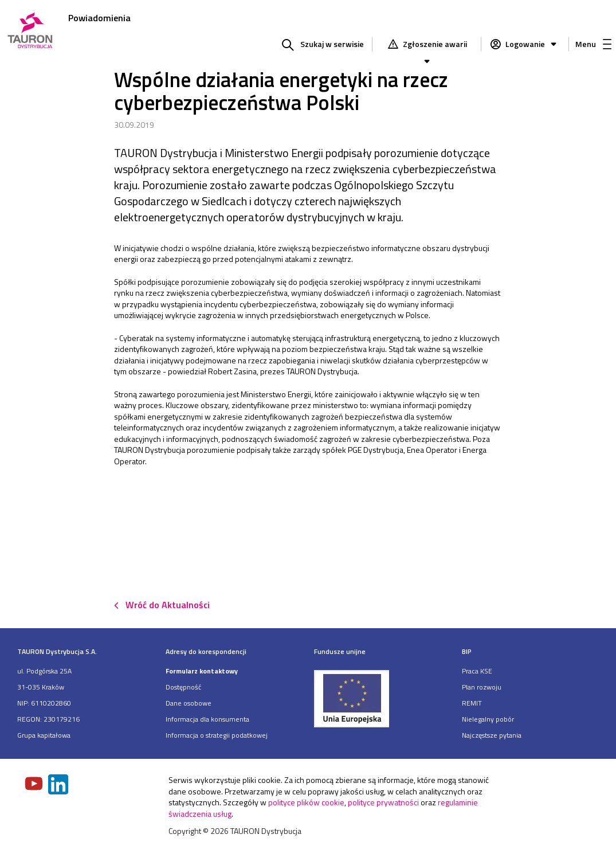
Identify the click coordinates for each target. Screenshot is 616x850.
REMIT (472, 703)
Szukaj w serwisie (332, 44)
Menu (593, 44)
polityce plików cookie (306, 802)
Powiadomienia (99, 18)
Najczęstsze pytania (492, 735)
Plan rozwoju (482, 687)
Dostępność (183, 687)
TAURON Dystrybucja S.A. (57, 651)
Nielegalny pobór (488, 719)
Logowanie (532, 44)
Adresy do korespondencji (206, 651)
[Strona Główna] (30, 31)
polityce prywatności (383, 802)
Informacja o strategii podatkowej (217, 735)
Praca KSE (477, 671)
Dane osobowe (189, 703)
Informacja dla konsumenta (207, 719)
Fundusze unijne (340, 651)
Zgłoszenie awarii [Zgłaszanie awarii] (434, 45)
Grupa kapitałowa (44, 735)
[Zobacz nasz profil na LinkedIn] (59, 786)
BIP (467, 651)
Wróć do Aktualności (168, 605)
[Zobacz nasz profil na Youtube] (35, 785)
